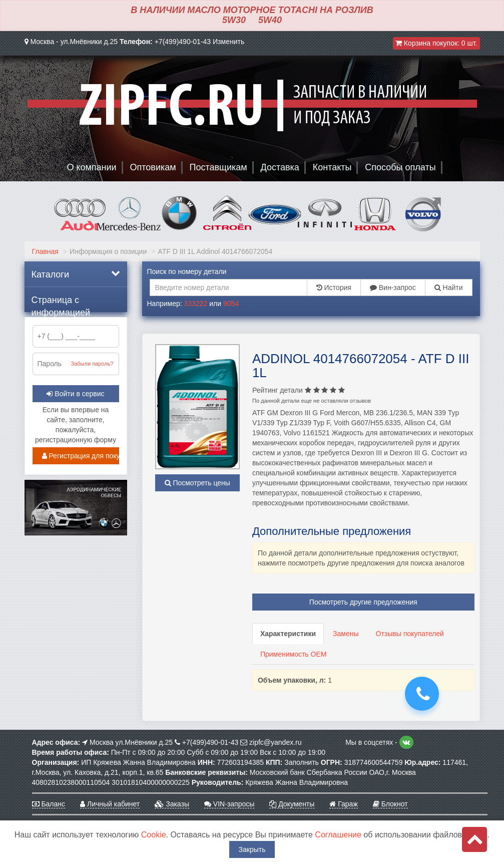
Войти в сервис (75, 394)
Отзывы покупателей (410, 634)
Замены (346, 634)
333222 (196, 304)
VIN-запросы (229, 804)
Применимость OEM (294, 654)
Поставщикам (218, 167)
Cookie (154, 835)
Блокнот (390, 804)
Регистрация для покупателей (81, 456)
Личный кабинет (110, 804)
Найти (449, 287)
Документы (292, 804)
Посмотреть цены (197, 483)
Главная (45, 251)
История (334, 287)
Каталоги (76, 274)
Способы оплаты (400, 167)
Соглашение (338, 835)
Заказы (172, 804)
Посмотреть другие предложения (363, 602)
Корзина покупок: (436, 43)
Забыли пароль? (92, 364)
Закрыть (252, 849)
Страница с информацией (61, 304)
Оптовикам (153, 167)
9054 (231, 304)
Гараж (343, 804)
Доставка (280, 167)
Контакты (332, 167)
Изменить (228, 42)
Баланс (49, 804)
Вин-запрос (393, 287)
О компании (91, 167)
